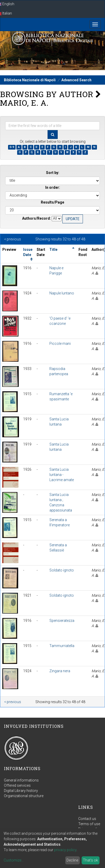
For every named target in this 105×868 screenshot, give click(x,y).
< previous (13, 239)
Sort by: (53, 173)
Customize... (14, 860)
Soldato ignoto (62, 570)
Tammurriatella (62, 646)
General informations (21, 780)
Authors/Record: (37, 218)
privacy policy (65, 850)
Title (53, 250)
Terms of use (89, 824)
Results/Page (52, 202)
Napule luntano (62, 293)
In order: (53, 187)
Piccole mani (60, 344)
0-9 (12, 147)
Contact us (87, 819)
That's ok (90, 860)
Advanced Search (76, 80)
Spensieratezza (62, 621)
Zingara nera (60, 671)
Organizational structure (24, 796)
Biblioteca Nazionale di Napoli (30, 80)
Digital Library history (21, 791)
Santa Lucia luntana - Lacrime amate (62, 475)
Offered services (17, 785)
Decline (72, 860)
